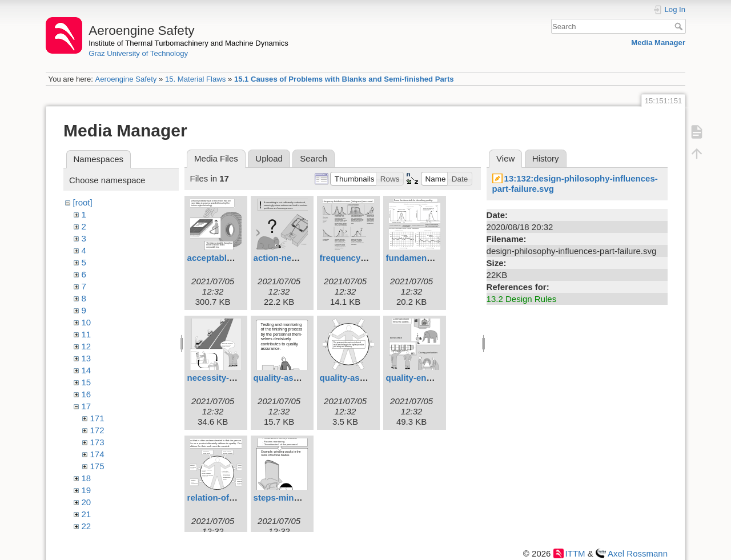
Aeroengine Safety (126, 79)
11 (87, 334)
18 (87, 478)
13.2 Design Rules (522, 299)
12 (87, 346)
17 (87, 406)
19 (87, 490)
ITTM (575, 553)
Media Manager (658, 43)
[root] (83, 202)
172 (97, 430)
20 (87, 502)
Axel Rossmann (638, 553)
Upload (269, 158)
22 (87, 526)
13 (87, 358)
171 (97, 418)
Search (680, 26)
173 (97, 442)
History (546, 158)
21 (87, 514)
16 (87, 394)
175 (97, 466)
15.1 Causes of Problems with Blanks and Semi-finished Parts (344, 79)
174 (97, 454)
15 (87, 382)
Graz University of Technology (138, 53)
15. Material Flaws (195, 79)
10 (87, 322)
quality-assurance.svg (365, 378)
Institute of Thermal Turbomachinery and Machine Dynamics (188, 43)
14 (87, 370)
